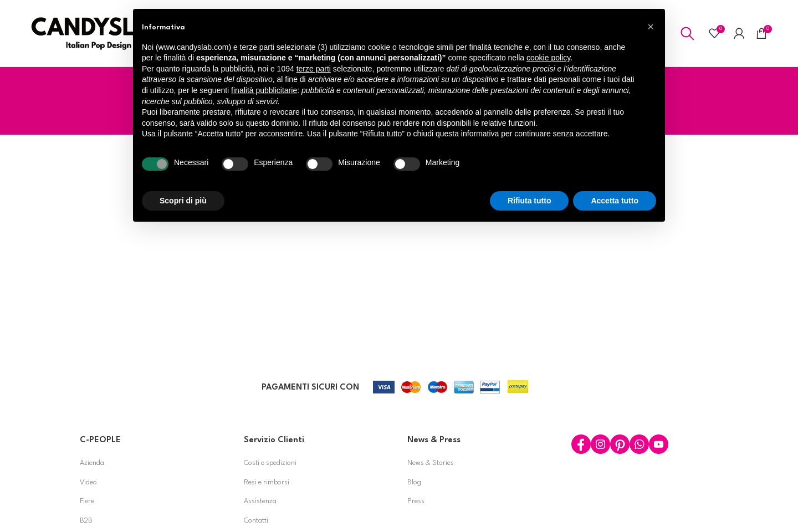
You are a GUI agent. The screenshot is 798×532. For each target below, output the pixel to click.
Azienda (92, 463)
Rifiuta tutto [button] (530, 201)
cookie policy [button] (548, 58)
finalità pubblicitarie (264, 90)
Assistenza (260, 502)
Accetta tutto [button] (615, 201)
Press (416, 502)
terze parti (314, 69)
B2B (86, 521)
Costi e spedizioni (270, 463)
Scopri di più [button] (183, 201)
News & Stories (431, 463)
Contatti (256, 521)
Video (88, 482)
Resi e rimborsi (267, 482)
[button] (651, 27)
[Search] (687, 33)
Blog (414, 482)
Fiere (87, 502)
